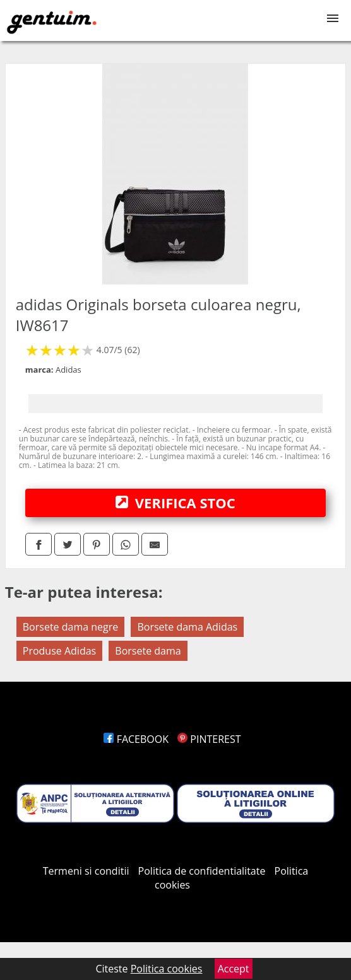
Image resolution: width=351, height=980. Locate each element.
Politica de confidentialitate (202, 871)
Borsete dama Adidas (187, 627)
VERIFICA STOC (175, 503)
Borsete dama (148, 651)
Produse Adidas (59, 651)
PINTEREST (209, 739)
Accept (234, 969)
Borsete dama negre (71, 627)
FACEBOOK (136, 739)
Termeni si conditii (86, 871)
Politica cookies (167, 969)
